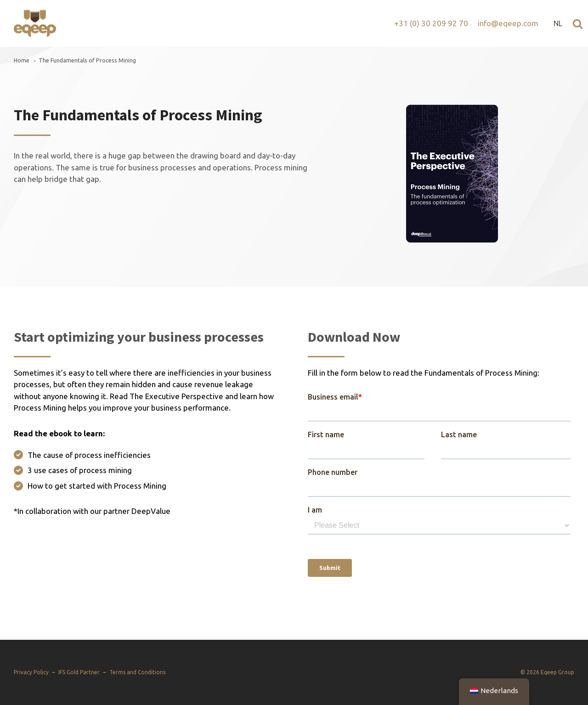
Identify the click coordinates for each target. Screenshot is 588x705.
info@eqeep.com (508, 23)
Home (22, 60)
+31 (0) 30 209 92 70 (431, 23)
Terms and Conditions (137, 672)
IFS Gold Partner (79, 672)
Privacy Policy (31, 672)
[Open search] (578, 24)
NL (558, 23)
